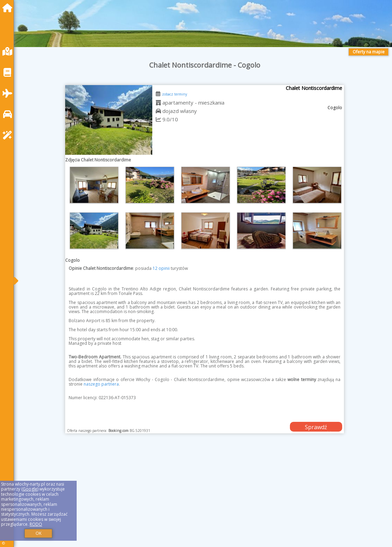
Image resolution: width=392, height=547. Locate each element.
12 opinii (161, 268)
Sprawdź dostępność (316, 427)
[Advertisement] (205, 499)
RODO (36, 524)
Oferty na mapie (369, 52)
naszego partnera (101, 384)
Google (30, 489)
